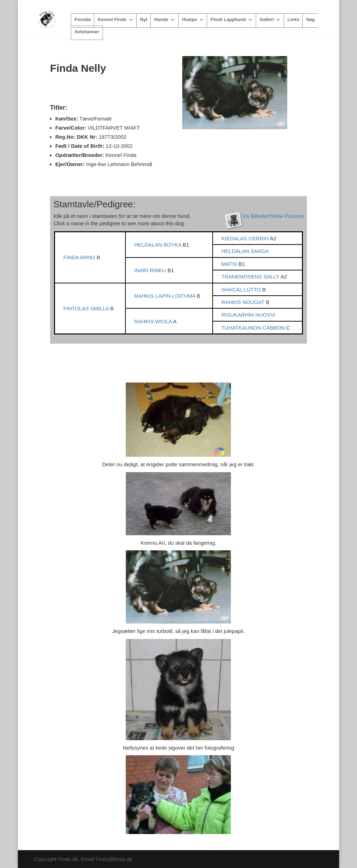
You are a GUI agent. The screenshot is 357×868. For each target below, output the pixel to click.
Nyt (144, 20)
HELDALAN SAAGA (245, 251)
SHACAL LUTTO (242, 290)
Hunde (161, 20)
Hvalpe (190, 20)
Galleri (267, 20)
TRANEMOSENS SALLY (251, 277)
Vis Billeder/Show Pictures (273, 216)
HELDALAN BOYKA (158, 245)
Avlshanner (87, 32)
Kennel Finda (112, 20)
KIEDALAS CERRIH (246, 238)
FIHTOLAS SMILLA (87, 308)
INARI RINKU (151, 270)
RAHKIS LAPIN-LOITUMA (165, 296)
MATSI (230, 264)
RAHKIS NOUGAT (244, 302)
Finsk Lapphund (228, 20)
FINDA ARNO (80, 257)
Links (294, 20)
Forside (83, 20)
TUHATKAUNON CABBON (254, 328)
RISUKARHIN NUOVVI (248, 315)
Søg (311, 20)
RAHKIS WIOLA (154, 321)
